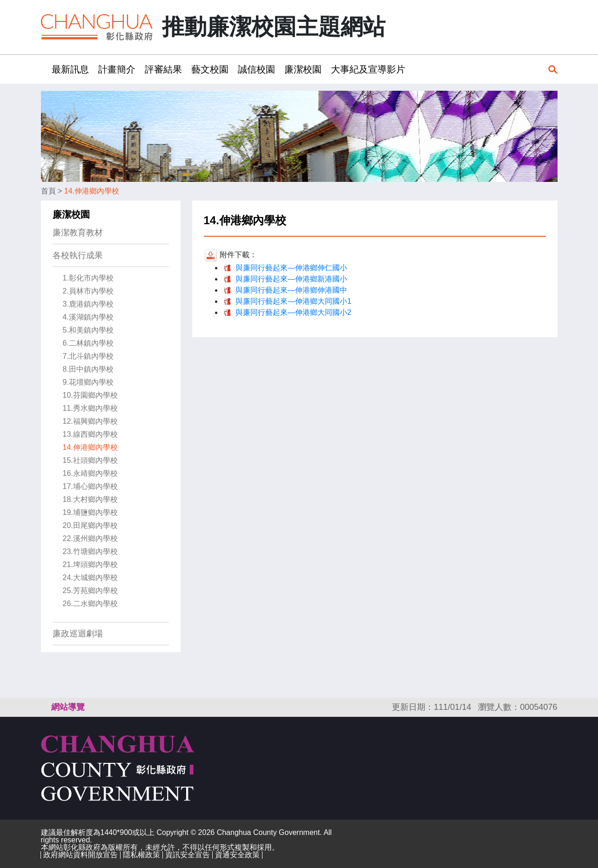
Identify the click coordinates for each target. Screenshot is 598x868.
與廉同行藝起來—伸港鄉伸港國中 (291, 290)
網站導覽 (68, 707)
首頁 (48, 191)
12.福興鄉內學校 (90, 421)
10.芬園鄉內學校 (90, 395)
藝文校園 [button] (210, 69)
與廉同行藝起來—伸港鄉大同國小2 (293, 312)
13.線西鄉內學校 (90, 434)
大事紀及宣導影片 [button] (368, 69)
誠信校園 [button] (256, 69)
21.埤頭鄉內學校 (90, 564)
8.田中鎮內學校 (88, 369)
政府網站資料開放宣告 (81, 855)
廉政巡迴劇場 (78, 634)
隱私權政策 (141, 855)
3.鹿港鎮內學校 (88, 304)
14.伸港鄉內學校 (92, 191)
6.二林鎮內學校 (88, 343)
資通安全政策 (237, 855)
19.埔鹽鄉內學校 (90, 512)
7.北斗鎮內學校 (88, 356)
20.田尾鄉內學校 (90, 525)
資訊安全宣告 (188, 855)
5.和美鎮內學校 (88, 330)
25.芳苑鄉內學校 (90, 591)
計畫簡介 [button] (117, 69)
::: (44, 69)
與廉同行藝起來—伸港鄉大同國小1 (293, 301)
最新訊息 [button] (70, 69)
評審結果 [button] (163, 69)
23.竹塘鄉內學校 (90, 551)
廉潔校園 (71, 214)
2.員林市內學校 (88, 291)
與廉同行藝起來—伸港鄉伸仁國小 (291, 268)
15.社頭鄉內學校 (90, 460)
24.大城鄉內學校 (90, 578)
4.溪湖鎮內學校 (88, 317)
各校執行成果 (78, 255)
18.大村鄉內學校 (90, 499)
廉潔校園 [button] (303, 69)
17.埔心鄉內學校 (90, 486)
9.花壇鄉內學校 (88, 382)
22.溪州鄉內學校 (90, 538)
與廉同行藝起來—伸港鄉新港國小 (291, 279)
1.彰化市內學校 (88, 278)
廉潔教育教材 (78, 233)
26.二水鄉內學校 (90, 604)
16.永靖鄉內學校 (90, 473)
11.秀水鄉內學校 (90, 408)
